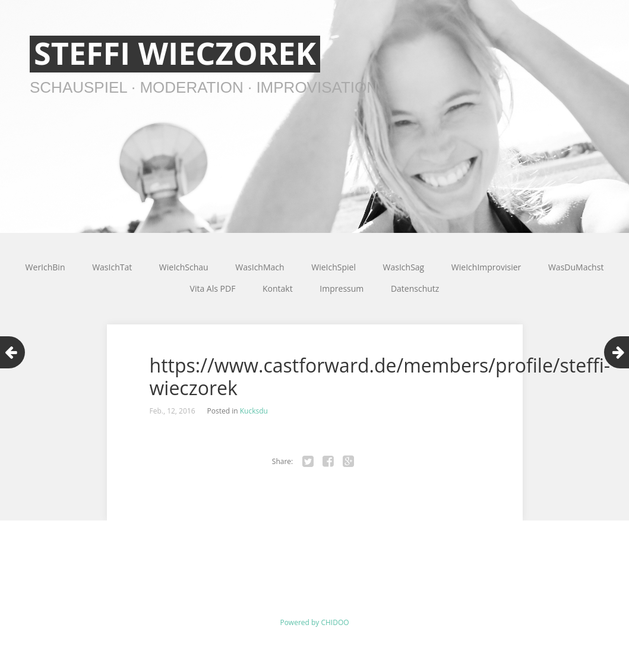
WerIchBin (45, 267)
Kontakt (278, 288)
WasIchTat (112, 267)
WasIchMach (260, 267)
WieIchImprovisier (486, 267)
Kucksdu (254, 411)
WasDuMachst (576, 267)
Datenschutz (415, 288)
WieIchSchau (184, 267)
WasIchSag (404, 267)
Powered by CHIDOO (314, 622)
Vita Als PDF (213, 288)
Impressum (342, 288)
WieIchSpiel (334, 267)
